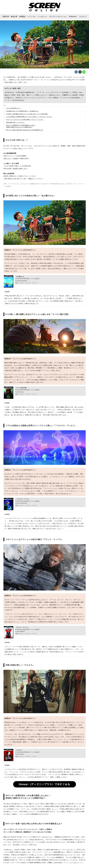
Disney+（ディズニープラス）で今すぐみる (44, 784)
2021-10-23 (14, 53)
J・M (12, 54)
